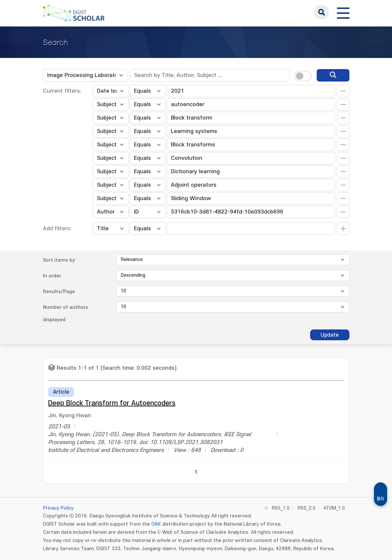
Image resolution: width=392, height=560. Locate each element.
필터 (381, 499)
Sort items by (59, 260)
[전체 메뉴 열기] (343, 12)
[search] (333, 75)
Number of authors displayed (65, 314)
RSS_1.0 (281, 508)
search (322, 12)
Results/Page (59, 292)
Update (330, 335)
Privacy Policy (58, 508)
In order (52, 276)
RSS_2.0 (307, 508)
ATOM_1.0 (334, 508)
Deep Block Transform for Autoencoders (112, 403)
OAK (156, 524)
